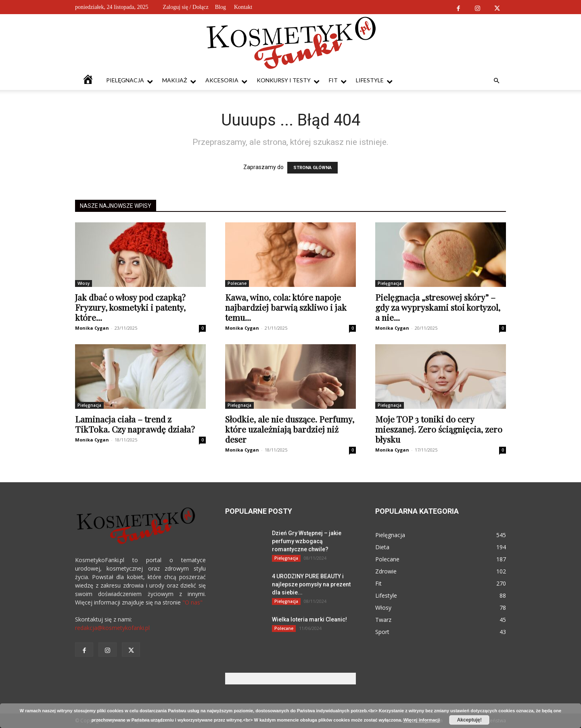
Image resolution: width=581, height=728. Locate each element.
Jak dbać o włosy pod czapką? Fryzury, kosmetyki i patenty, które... (130, 307)
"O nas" (192, 602)
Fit (338, 81)
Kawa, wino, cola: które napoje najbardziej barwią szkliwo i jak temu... (286, 307)
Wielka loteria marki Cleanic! (309, 619)
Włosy (84, 283)
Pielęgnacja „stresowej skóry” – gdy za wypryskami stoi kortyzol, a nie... (438, 307)
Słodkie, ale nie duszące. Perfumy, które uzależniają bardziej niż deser (290, 429)
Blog (220, 7)
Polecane (237, 283)
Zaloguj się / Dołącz (186, 7)
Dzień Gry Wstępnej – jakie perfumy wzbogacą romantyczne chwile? (307, 541)
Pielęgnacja (130, 81)
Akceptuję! (469, 720)
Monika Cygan (92, 328)
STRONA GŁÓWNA (312, 168)
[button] (496, 81)
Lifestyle (374, 81)
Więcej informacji (422, 720)
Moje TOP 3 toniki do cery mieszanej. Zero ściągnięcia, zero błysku (439, 429)
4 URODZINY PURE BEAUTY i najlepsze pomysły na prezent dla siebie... (311, 584)
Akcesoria (226, 81)
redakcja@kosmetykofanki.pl (112, 628)
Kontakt (243, 7)
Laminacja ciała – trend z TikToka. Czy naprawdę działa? (135, 424)
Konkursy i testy (288, 81)
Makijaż (179, 81)
